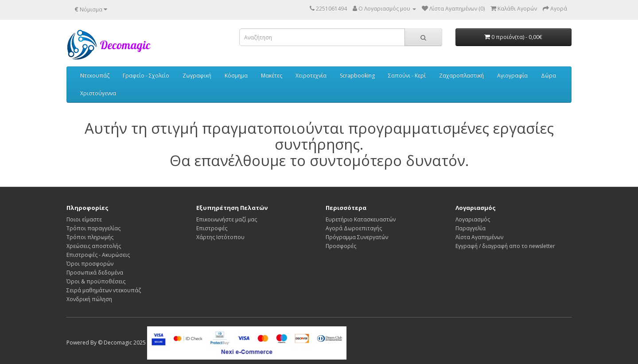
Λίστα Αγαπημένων (479, 237)
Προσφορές (341, 246)
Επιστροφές (212, 228)
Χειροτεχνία (311, 76)
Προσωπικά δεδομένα (95, 273)
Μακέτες (272, 76)
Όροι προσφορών (90, 264)
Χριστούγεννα (98, 93)
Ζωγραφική (197, 76)
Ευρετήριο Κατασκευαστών (361, 219)
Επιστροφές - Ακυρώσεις (98, 255)
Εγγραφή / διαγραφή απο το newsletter (505, 246)
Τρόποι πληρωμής (90, 237)
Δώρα (549, 76)
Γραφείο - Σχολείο (146, 76)
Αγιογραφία (512, 76)
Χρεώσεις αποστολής (94, 246)
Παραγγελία (471, 228)
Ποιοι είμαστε (84, 219)
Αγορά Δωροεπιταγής (354, 228)
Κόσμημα (236, 76)
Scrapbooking (357, 76)
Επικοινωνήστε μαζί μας (227, 219)
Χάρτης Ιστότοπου (220, 237)
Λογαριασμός (473, 219)
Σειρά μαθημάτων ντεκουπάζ (104, 290)
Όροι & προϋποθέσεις (96, 281)
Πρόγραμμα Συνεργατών (357, 237)
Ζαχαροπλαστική (461, 76)
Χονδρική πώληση (89, 299)
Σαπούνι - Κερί (407, 76)
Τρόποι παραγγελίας (93, 228)
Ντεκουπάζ (95, 76)
